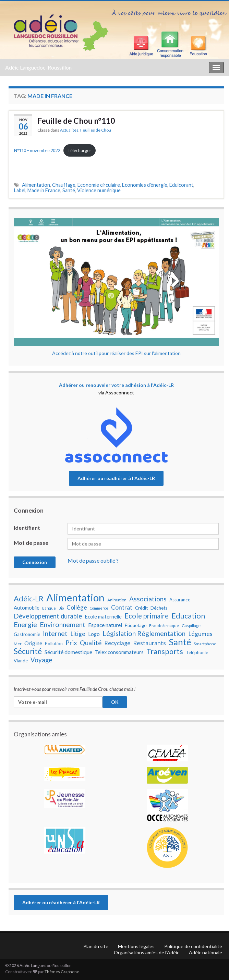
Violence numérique (99, 190)
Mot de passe (31, 543)
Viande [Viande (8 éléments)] (21, 661)
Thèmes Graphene (62, 972)
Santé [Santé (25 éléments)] (180, 642)
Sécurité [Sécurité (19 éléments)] (28, 651)
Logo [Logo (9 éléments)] (94, 634)
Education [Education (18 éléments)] (188, 616)
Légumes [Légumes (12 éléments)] (200, 634)
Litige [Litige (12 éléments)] (78, 634)
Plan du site (96, 946)
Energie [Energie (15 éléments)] (25, 624)
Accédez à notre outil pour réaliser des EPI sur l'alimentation (116, 353)
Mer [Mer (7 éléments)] (18, 644)
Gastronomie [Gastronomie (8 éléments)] (27, 634)
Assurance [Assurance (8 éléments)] (180, 600)
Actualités (69, 130)
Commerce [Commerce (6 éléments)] (99, 608)
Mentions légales (136, 946)
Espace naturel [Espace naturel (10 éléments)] (105, 625)
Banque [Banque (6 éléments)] (49, 608)
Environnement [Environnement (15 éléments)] (63, 624)
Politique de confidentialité (193, 946)
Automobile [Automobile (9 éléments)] (27, 608)
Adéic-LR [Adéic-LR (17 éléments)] (29, 599)
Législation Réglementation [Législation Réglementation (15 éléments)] (144, 633)
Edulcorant (181, 185)
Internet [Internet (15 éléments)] (55, 633)
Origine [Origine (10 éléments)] (33, 643)
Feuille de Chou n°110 (76, 121)
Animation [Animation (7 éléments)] (117, 600)
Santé (69, 190)
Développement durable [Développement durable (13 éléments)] (48, 616)
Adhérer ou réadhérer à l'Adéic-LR (116, 478)
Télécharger (79, 150)
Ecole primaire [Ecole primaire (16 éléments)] (147, 616)
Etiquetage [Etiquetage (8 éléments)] (136, 625)
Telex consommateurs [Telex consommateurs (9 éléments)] (119, 652)
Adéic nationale (206, 952)
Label (20, 190)
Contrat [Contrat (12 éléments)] (122, 607)
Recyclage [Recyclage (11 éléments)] (117, 643)
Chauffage (64, 185)
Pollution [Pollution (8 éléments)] (54, 644)
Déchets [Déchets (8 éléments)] (159, 608)
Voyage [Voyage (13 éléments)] (41, 660)
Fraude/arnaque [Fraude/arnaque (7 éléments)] (164, 626)
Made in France (44, 190)
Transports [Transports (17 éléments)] (165, 651)
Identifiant (27, 528)
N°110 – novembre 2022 (37, 150)
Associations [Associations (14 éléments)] (148, 599)
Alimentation (36, 185)
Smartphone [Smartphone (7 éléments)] (205, 644)
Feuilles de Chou (96, 130)
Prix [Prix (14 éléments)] (71, 643)
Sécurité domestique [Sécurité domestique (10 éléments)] (68, 652)
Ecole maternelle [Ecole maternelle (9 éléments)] (103, 617)
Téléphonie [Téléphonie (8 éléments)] (197, 652)
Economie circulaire (99, 185)
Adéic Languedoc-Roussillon (38, 67)
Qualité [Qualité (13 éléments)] (91, 643)
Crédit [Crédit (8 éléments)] (141, 608)
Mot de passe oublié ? (93, 560)
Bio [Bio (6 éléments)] (61, 608)
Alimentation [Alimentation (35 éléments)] (75, 598)
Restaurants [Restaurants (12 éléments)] (149, 643)
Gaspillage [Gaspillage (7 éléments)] (191, 626)
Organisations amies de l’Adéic (147, 952)
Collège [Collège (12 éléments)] (77, 607)
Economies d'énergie (145, 185)
